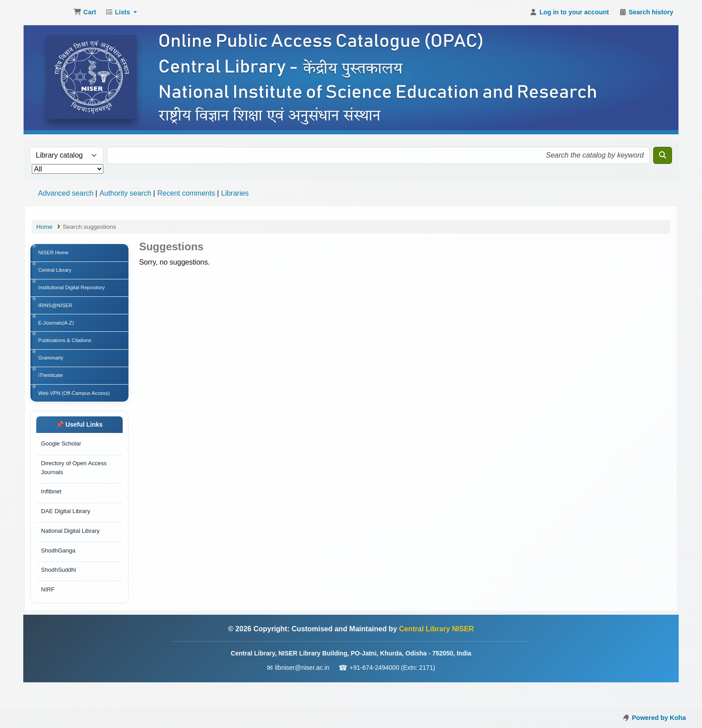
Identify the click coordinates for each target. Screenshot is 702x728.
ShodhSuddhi (59, 593)
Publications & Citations (67, 350)
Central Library (57, 273)
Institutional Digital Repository (74, 292)
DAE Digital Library (66, 531)
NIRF (48, 614)
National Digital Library (71, 552)
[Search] (663, 155)
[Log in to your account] (569, 13)
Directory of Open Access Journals (75, 485)
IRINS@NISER (57, 311)
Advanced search (66, 193)
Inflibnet (52, 510)
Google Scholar (62, 460)
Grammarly (52, 369)
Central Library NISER (47, 13)
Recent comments (186, 193)
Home (44, 227)
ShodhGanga (59, 572)
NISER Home (55, 253)
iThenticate (52, 388)
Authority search (125, 193)
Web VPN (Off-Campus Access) (77, 407)
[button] (85, 13)
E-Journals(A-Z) (58, 330)
